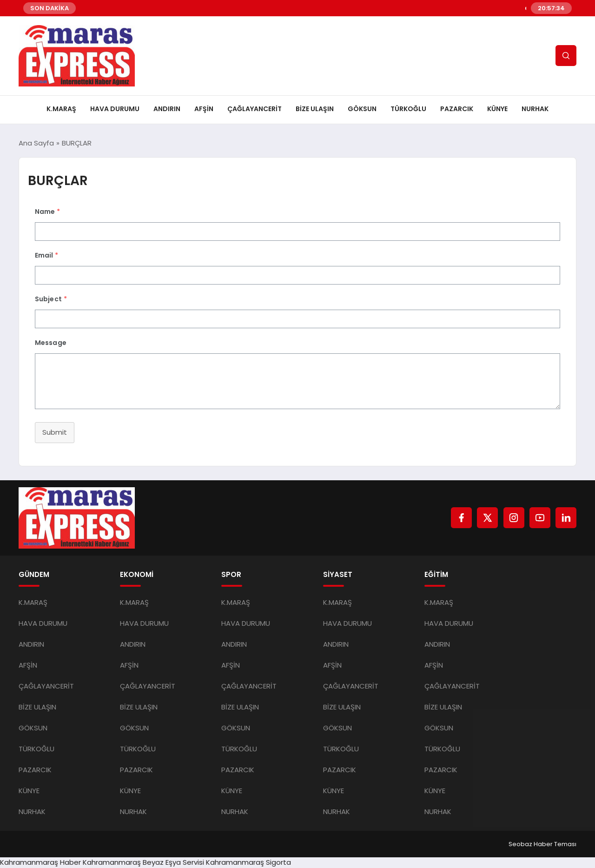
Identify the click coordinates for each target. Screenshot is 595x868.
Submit (55, 432)
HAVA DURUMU (115, 109)
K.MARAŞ (61, 109)
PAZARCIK (457, 109)
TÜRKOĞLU (408, 109)
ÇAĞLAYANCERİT (255, 109)
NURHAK (535, 109)
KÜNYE (497, 109)
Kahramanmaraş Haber (40, 862)
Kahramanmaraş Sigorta (248, 862)
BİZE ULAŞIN (315, 109)
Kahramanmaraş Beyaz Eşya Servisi (143, 862)
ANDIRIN (167, 109)
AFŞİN (204, 109)
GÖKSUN (362, 109)
